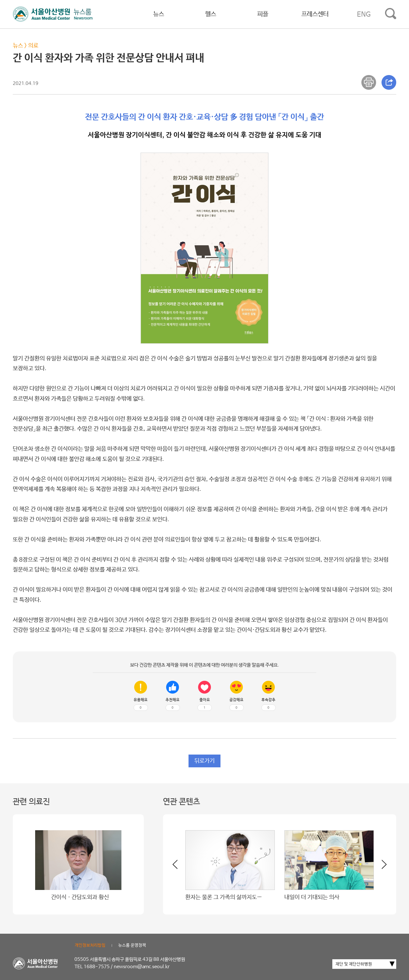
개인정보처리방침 (90, 945)
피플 (263, 14)
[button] (380, 867)
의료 (33, 46)
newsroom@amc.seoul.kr (142, 967)
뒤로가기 (204, 761)
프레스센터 (315, 14)
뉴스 (158, 14)
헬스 (211, 14)
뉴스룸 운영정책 (132, 945)
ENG (364, 14)
